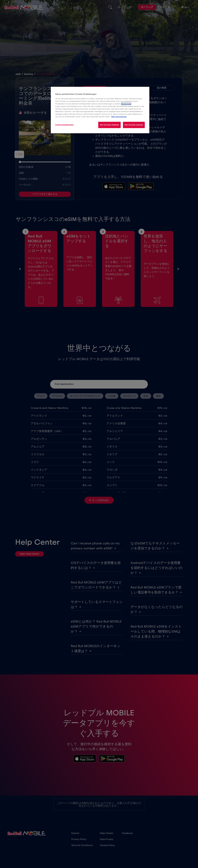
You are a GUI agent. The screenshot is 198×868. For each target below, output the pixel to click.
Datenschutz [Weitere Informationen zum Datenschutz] (126, 104)
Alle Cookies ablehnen (109, 125)
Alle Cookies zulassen (134, 125)
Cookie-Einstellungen (64, 125)
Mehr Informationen (119, 117)
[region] (100, 110)
